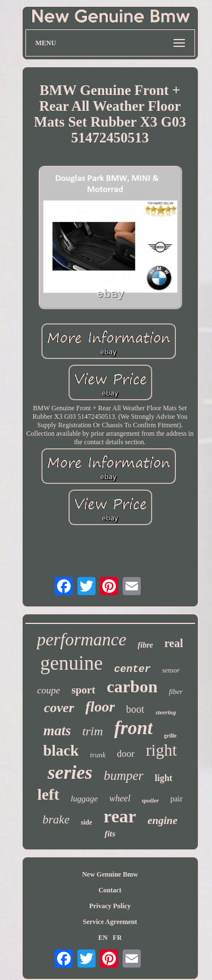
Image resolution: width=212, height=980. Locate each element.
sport (83, 690)
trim (92, 731)
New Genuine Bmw (110, 874)
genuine (72, 663)
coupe (49, 690)
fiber (176, 691)
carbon (132, 686)
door (126, 754)
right (161, 750)
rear (120, 816)
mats (57, 730)
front (133, 728)
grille (170, 736)
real (174, 643)
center (133, 669)
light (164, 778)
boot (135, 709)
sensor (171, 670)
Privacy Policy (110, 906)
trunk (98, 755)
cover (59, 708)
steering (166, 712)
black (61, 751)
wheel (120, 798)
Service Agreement (110, 922)
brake (56, 819)
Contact (110, 890)
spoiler (151, 800)
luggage (84, 799)
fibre (146, 645)
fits (110, 834)
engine (163, 820)
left (48, 794)
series (70, 772)
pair (176, 799)
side (86, 822)
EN (103, 938)
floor (100, 707)
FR (117, 938)
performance (81, 639)
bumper (123, 776)
